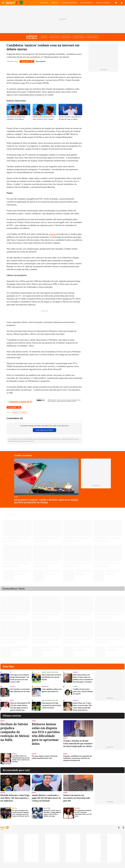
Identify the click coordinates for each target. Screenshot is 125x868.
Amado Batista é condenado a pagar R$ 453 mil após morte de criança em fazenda (46, 796)
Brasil (65, 736)
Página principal (12, 3)
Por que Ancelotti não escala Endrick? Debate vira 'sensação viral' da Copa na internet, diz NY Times (21, 811)
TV (10, 670)
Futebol (75, 684)
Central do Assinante (103, 3)
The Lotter (47, 806)
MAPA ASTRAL (44, 3)
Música (12, 698)
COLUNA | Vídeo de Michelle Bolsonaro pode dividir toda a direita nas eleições (21, 756)
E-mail (116, 3)
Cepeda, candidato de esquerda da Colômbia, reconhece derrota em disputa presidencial (78, 756)
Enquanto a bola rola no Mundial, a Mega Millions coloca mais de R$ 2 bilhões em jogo (52, 811)
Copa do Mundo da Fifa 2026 (50, 670)
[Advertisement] (110, 756)
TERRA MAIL (55, 3)
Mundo (16, 497)
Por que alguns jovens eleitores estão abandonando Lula (45, 755)
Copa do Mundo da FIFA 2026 (21, 3)
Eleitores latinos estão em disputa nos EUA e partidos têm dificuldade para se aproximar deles (46, 732)
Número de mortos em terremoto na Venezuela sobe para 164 (77, 796)
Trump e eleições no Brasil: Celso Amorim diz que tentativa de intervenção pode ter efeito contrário (78, 741)
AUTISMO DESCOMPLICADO (69, 3)
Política (15, 751)
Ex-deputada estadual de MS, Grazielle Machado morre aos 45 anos (83, 811)
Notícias (24, 413)
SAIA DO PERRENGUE (86, 3)
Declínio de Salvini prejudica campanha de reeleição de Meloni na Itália (15, 730)
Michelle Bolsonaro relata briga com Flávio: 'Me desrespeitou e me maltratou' (15, 796)
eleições (53, 234)
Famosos (76, 670)
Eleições (15, 413)
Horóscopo (45, 684)
